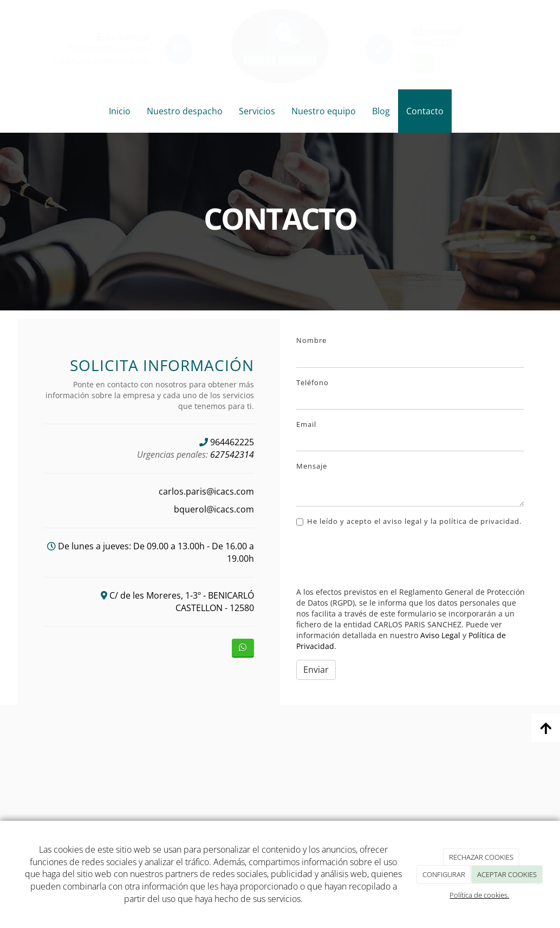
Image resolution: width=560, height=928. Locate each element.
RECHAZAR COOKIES (481, 857)
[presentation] (379, 557)
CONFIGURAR (444, 874)
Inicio (120, 111)
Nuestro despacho (185, 111)
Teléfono (312, 382)
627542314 (232, 455)
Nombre (311, 340)
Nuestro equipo (324, 111)
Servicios (257, 111)
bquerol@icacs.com (108, 48)
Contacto (425, 111)
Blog (381, 111)
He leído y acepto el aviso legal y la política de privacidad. (409, 521)
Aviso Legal (440, 635)
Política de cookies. (479, 895)
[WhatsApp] (422, 63)
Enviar (316, 670)
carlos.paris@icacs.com (101, 61)
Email (306, 424)
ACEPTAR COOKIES (507, 874)
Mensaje (312, 466)
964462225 (433, 43)
